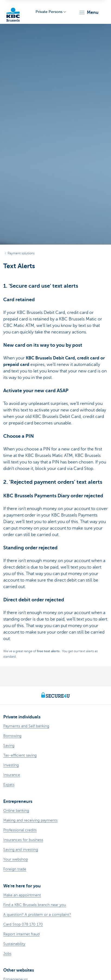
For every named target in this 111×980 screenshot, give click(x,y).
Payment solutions (21, 253)
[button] (89, 12)
